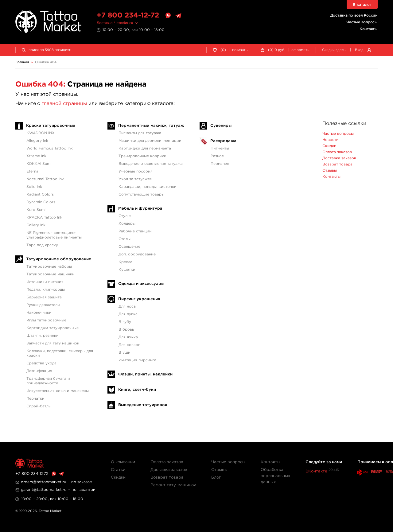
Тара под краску (42, 245)
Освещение (129, 247)
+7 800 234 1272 (32, 474)
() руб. (277, 50)
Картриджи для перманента (145, 148)
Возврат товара (337, 164)
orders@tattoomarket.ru (44, 482)
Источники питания (45, 282)
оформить (300, 50)
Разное (217, 156)
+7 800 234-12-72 (128, 16)
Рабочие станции (135, 231)
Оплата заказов (337, 152)
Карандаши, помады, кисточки (148, 187)
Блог (216, 478)
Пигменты (220, 148)
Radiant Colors (40, 194)
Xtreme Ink (36, 156)
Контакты (369, 29)
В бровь (126, 330)
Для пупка (128, 314)
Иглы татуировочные (46, 320)
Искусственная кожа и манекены (58, 391)
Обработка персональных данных (275, 476)
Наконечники (39, 313)
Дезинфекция (39, 371)
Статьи (118, 470)
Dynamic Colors (41, 202)
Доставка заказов (339, 158)
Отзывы (330, 171)
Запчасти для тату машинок (53, 343)
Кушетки (127, 270)
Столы (125, 239)
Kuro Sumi (36, 210)
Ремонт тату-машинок (173, 485)
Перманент (221, 164)
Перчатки (35, 399)
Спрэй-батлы (39, 406)
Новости (331, 140)
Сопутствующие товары (141, 194)
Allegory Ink (37, 141)
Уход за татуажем (135, 179)
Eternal (33, 171)
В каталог (362, 5)
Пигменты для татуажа (140, 133)
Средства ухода (41, 363)
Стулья (125, 216)
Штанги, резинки (43, 336)
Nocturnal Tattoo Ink (45, 179)
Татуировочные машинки (51, 274)
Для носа (127, 307)
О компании (123, 462)
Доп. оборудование (137, 254)
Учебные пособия (136, 171)
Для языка (128, 337)
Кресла (125, 262)
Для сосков (129, 345)
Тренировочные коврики (142, 156)
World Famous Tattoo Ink (50, 148)
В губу (125, 322)
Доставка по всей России (354, 16)
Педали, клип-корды (46, 290)
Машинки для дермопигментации (150, 141)
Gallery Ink (36, 225)
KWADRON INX (41, 133)
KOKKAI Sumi (39, 164)
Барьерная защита (44, 297)
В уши (125, 353)
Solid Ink (34, 187)
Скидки (329, 146)
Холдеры (127, 224)
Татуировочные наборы (49, 267)
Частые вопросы (362, 22)
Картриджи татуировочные (53, 328)
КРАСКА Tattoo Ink (44, 217)
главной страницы (64, 104)
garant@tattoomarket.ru (44, 490)
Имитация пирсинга (137, 360)
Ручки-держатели (43, 305)
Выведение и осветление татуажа (151, 164)
